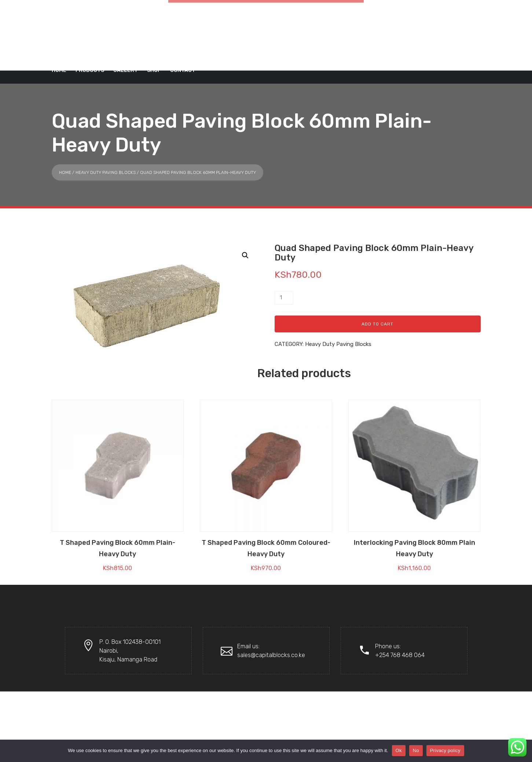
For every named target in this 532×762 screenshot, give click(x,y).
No (416, 750)
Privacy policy (445, 750)
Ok (399, 750)
